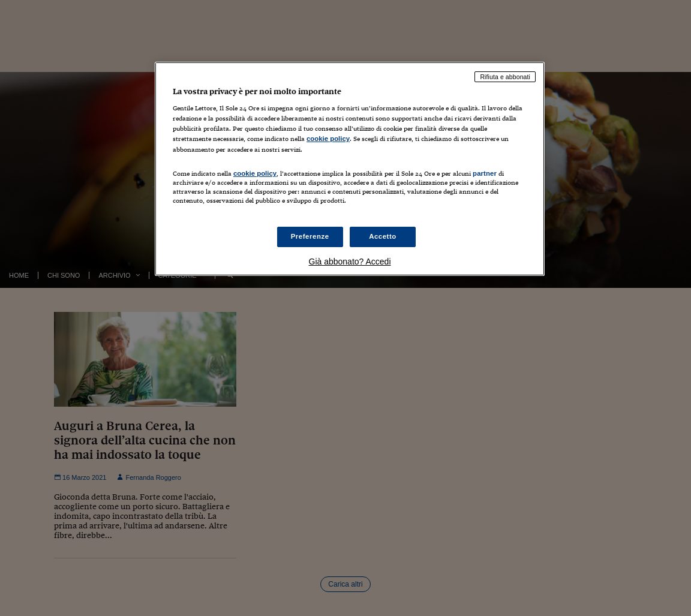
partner (485, 173)
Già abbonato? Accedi (350, 262)
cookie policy (328, 139)
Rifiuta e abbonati (505, 77)
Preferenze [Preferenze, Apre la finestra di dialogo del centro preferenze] (310, 236)
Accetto (383, 236)
